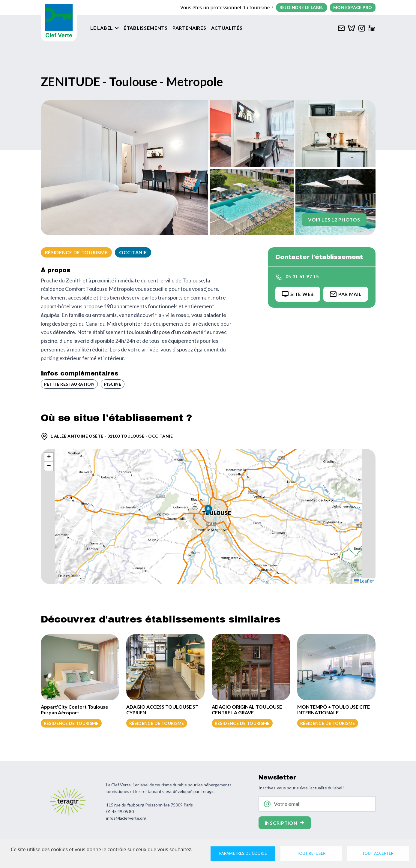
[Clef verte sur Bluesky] (352, 27)
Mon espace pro (353, 7)
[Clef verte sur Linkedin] (372, 27)
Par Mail (346, 294)
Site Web (298, 294)
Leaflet (364, 581)
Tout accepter (378, 853)
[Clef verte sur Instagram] (362, 27)
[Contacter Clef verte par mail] (341, 27)
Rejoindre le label (302, 7)
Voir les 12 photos (334, 220)
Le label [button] (102, 28)
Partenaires (189, 28)
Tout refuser (311, 853)
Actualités (227, 28)
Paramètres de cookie (243, 853)
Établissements (146, 28)
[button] (208, 511)
